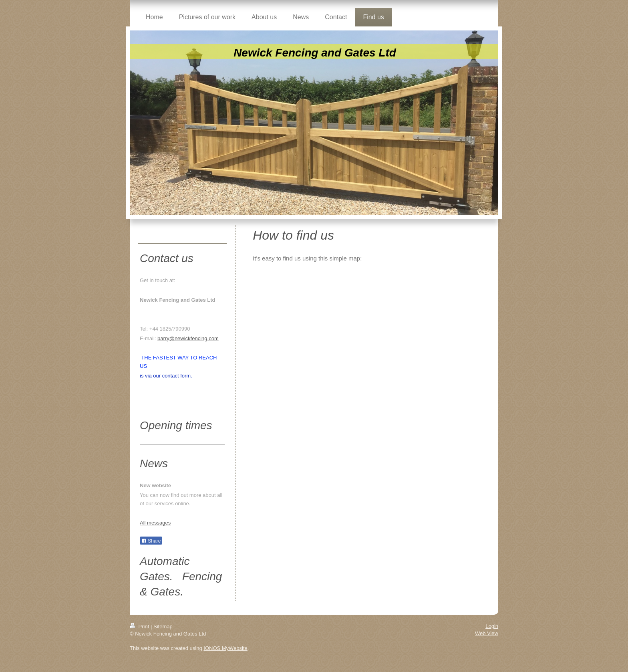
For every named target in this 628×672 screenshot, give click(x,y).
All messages (155, 523)
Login (492, 626)
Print (140, 627)
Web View (487, 633)
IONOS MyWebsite (225, 648)
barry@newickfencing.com (188, 338)
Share (151, 541)
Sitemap (163, 627)
